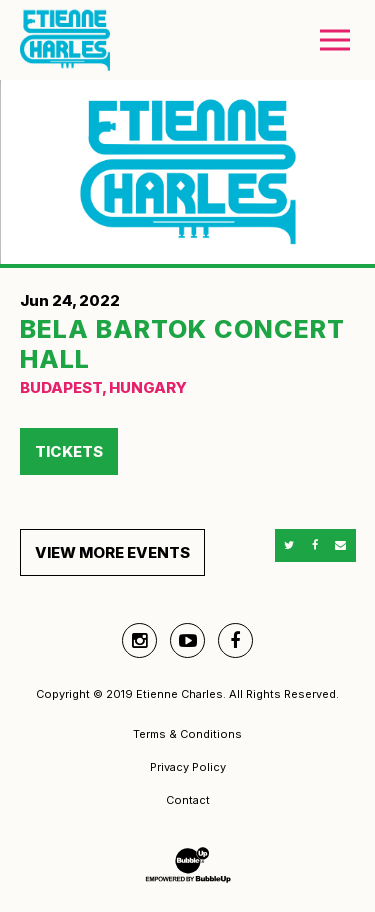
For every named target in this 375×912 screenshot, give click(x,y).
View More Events (112, 552)
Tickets (69, 451)
